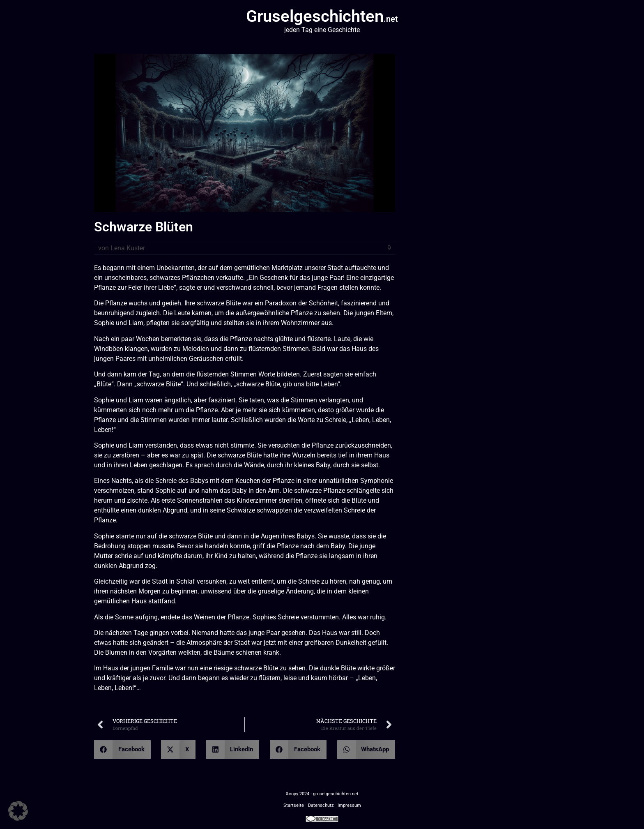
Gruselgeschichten (322, 16)
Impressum (349, 805)
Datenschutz (321, 805)
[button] (122, 749)
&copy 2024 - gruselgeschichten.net (322, 794)
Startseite (294, 805)
